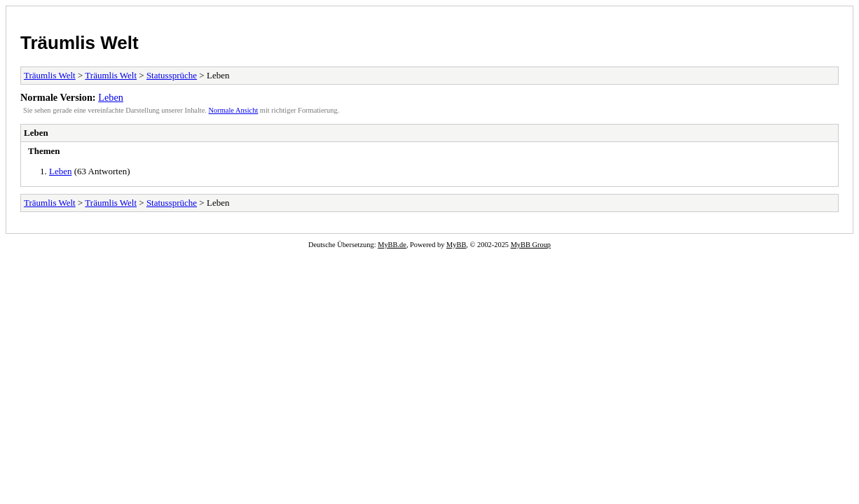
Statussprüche (172, 75)
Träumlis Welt (80, 43)
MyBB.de (392, 245)
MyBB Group (531, 245)
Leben (111, 97)
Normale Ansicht (234, 110)
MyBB (456, 245)
